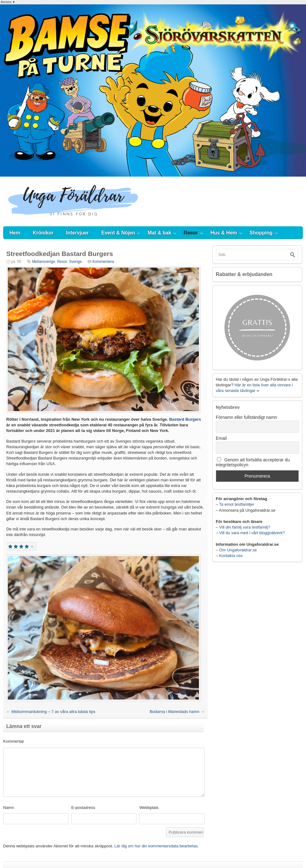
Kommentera (103, 262)
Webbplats (149, 808)
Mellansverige (43, 262)
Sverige (75, 262)
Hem (15, 233)
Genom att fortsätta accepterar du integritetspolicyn (253, 462)
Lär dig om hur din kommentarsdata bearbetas (156, 846)
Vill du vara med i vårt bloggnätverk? (252, 533)
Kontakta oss (231, 556)
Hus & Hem (224, 233)
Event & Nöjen (118, 233)
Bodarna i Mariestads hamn (177, 712)
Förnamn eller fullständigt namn (246, 417)
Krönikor (43, 233)
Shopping (261, 233)
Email (221, 438)
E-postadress (83, 808)
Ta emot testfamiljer (237, 504)
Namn (9, 808)
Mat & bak (160, 233)
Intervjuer (77, 233)
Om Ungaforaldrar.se (238, 550)
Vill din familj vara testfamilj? (245, 527)
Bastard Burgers (185, 419)
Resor (191, 233)
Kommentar (14, 741)
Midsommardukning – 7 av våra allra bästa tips (51, 712)
